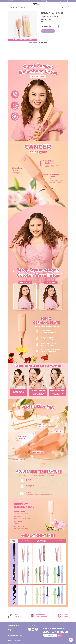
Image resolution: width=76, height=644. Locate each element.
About (23, 7)
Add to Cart (48, 31)
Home (10, 7)
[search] (62, 7)
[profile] (65, 7)
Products (16, 7)
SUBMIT (60, 635)
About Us (10, 631)
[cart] (68, 7)
